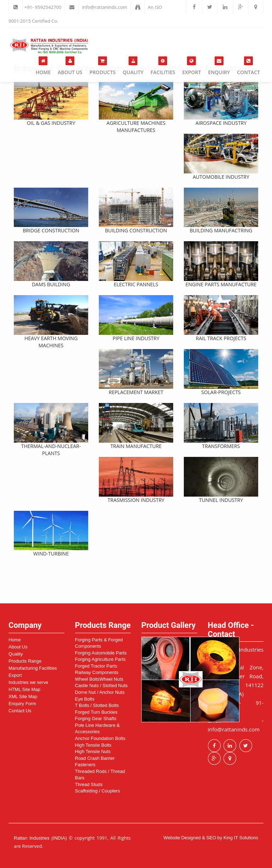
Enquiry (219, 66)
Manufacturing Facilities (33, 668)
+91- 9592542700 (43, 7)
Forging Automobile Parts (101, 653)
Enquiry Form (22, 704)
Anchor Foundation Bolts (100, 738)
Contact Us (20, 711)
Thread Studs (89, 784)
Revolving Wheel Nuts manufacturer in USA (57, 812)
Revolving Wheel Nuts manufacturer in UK (158, 812)
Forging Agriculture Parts (100, 659)
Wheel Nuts (111, 679)
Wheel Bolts (87, 679)
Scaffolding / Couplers (98, 791)
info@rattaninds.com (105, 7)
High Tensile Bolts (93, 745)
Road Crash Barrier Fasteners (95, 762)
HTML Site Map (24, 689)
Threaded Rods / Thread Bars (100, 775)
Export (191, 66)
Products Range (25, 661)
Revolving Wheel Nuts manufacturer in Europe (170, 819)
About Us (70, 66)
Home (43, 66)
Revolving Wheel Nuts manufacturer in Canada (60, 819)
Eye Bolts (85, 699)
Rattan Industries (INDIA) (40, 838)
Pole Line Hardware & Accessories (97, 729)
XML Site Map (23, 696)
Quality (133, 66)
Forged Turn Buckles (96, 712)
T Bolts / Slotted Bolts (97, 705)
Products (103, 66)
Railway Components (97, 672)
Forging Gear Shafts (96, 718)
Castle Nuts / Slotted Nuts (101, 685)
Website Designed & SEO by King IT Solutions (211, 838)
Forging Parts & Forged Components (99, 643)
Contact (248, 66)
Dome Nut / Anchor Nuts (100, 692)
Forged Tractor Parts (96, 666)
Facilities (163, 66)
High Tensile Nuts (93, 751)
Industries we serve (28, 682)
